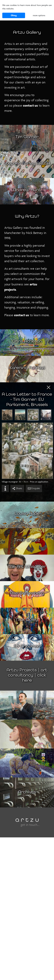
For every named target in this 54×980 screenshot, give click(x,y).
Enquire (34, 488)
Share (17, 488)
